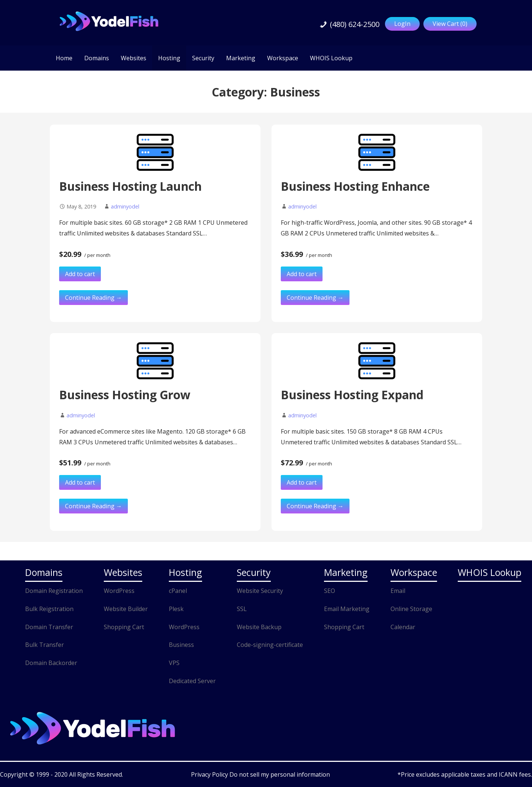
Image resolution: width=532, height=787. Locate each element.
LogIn (402, 24)
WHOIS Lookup (331, 58)
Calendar (403, 627)
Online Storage (411, 609)
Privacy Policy (210, 774)
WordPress (119, 591)
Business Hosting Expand (352, 395)
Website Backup (259, 627)
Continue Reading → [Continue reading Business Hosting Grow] (93, 506)
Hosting (169, 58)
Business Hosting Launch (130, 186)
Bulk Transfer (45, 645)
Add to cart (80, 274)
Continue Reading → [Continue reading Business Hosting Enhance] (315, 298)
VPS (174, 663)
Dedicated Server (192, 681)
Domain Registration (54, 591)
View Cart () (450, 24)
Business (181, 645)
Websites (134, 58)
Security (203, 58)
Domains (97, 58)
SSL (242, 609)
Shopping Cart (124, 627)
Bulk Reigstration (49, 609)
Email (398, 591)
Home (64, 58)
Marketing (241, 58)
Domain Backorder (51, 663)
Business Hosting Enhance (355, 186)
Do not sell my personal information (280, 774)
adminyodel (125, 206)
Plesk (176, 609)
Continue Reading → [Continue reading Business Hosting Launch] (93, 298)
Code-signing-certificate (270, 645)
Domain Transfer (49, 627)
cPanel (178, 591)
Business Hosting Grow (125, 395)
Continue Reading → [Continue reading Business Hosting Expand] (315, 506)
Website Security (260, 591)
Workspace (283, 58)
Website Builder (126, 609)
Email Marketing (347, 609)
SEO (330, 591)
